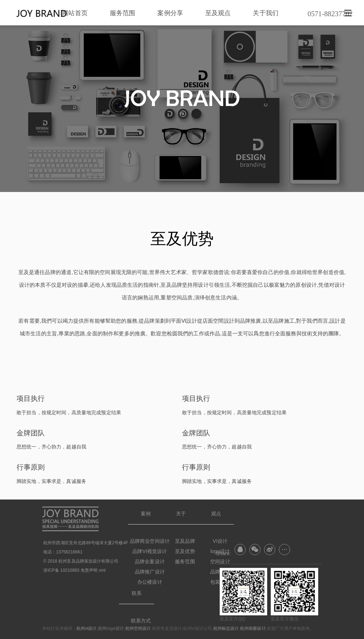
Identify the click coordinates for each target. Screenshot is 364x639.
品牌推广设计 (150, 572)
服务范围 (185, 562)
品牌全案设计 (150, 562)
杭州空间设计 (138, 628)
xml (102, 570)
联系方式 (141, 621)
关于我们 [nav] (266, 13)
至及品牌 (185, 541)
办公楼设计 (150, 582)
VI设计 (220, 541)
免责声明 (89, 570)
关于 (181, 514)
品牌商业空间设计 (150, 541)
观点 (216, 514)
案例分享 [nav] (170, 13)
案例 (146, 514)
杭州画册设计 (253, 628)
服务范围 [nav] (123, 13)
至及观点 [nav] (218, 13)
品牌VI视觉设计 (150, 551)
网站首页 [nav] (75, 13)
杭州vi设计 (86, 628)
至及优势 (185, 551)
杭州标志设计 (226, 628)
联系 (137, 593)
